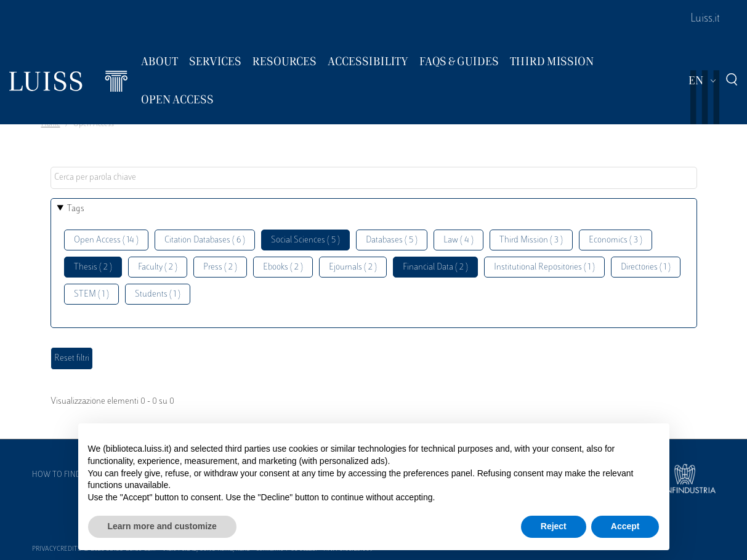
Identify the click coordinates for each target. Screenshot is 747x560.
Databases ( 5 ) (392, 240)
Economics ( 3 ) (616, 240)
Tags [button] (76, 209)
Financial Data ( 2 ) (435, 267)
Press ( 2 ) (220, 267)
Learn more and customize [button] (162, 526)
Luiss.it (705, 19)
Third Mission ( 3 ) (531, 240)
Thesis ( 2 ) (93, 267)
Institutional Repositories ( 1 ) (544, 267)
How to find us (62, 475)
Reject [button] (554, 526)
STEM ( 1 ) (91, 294)
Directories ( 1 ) (646, 267)
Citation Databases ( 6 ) (205, 240)
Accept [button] (625, 526)
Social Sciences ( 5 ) (305, 240)
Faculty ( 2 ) (158, 267)
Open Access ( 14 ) (106, 240)
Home (51, 124)
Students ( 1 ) (158, 294)
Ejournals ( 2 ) (353, 267)
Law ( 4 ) (458, 240)
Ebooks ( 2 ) (283, 267)
